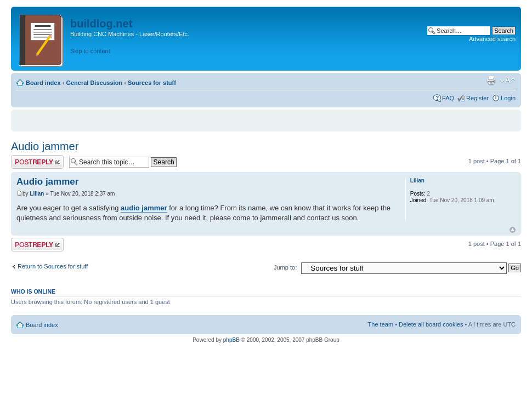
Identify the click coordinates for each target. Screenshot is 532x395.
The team (381, 324)
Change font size (508, 81)
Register (477, 98)
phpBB (231, 340)
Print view (491, 81)
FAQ (448, 98)
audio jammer (144, 208)
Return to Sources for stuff (53, 266)
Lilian (37, 194)
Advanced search (492, 39)
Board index (43, 83)
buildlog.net (101, 24)
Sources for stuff (152, 83)
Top (513, 230)
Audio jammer (45, 146)
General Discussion (94, 83)
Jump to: (285, 267)
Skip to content (90, 51)
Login (508, 98)
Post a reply (37, 162)
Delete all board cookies (431, 324)
